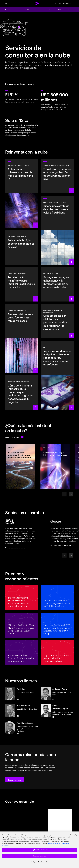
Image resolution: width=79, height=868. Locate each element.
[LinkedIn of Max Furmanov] (18, 716)
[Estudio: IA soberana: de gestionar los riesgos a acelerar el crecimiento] (20, 467)
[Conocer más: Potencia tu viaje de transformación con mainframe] (22, 284)
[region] (39, 850)
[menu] (6, 3)
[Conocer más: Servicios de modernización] (22, 193)
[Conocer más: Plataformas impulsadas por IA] (57, 321)
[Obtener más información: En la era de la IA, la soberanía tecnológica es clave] (22, 247)
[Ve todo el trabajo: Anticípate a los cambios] (14, 437)
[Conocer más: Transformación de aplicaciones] (57, 176)
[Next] (71, 494)
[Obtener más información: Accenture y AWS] (17, 548)
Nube (7, 10)
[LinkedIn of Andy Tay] (18, 700)
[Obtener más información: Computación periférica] (22, 338)
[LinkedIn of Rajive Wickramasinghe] (53, 717)
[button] (14, 780)
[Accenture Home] (37, 3)
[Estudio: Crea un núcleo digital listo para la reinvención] (55, 467)
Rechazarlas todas (39, 856)
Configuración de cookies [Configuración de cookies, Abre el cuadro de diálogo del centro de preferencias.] (39, 862)
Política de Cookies (54, 843)
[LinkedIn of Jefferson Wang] (53, 700)
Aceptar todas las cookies (39, 850)
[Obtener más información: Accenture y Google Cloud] (62, 545)
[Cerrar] (76, 835)
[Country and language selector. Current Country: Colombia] (66, 3)
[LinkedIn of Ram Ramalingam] (18, 734)
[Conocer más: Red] (57, 375)
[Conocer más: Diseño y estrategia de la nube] (57, 230)
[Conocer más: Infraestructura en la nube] (22, 393)
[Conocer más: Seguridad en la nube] (57, 284)
